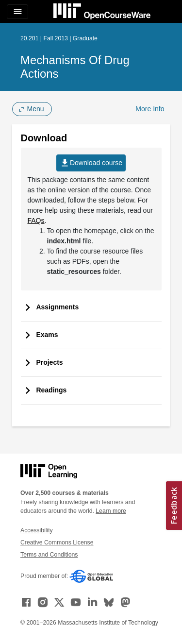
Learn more (111, 511)
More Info (150, 109)
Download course (91, 163)
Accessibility (37, 530)
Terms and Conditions (49, 555)
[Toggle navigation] (17, 12)
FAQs (36, 220)
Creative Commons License (57, 542)
